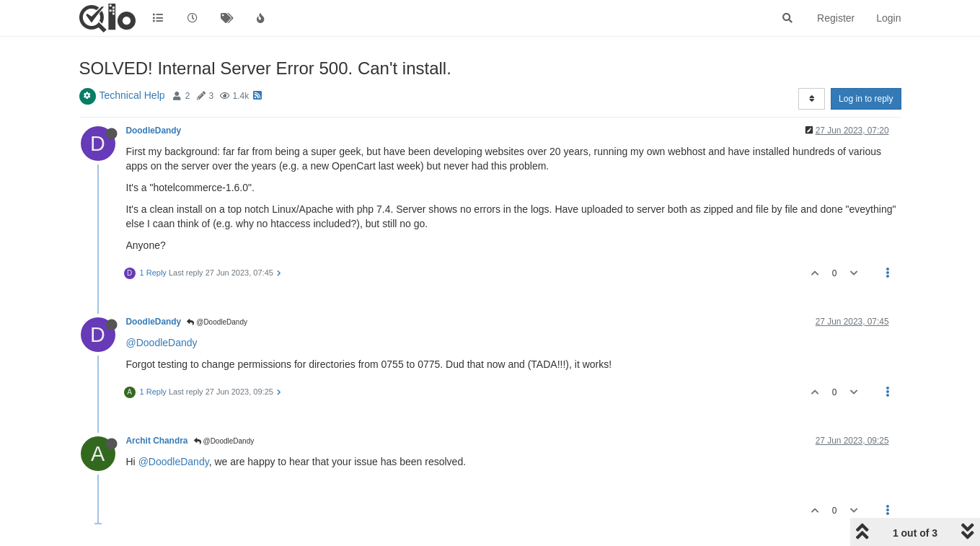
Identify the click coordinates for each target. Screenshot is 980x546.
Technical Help (132, 95)
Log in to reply (866, 99)
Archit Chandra (157, 441)
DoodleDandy (154, 131)
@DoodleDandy (217, 322)
